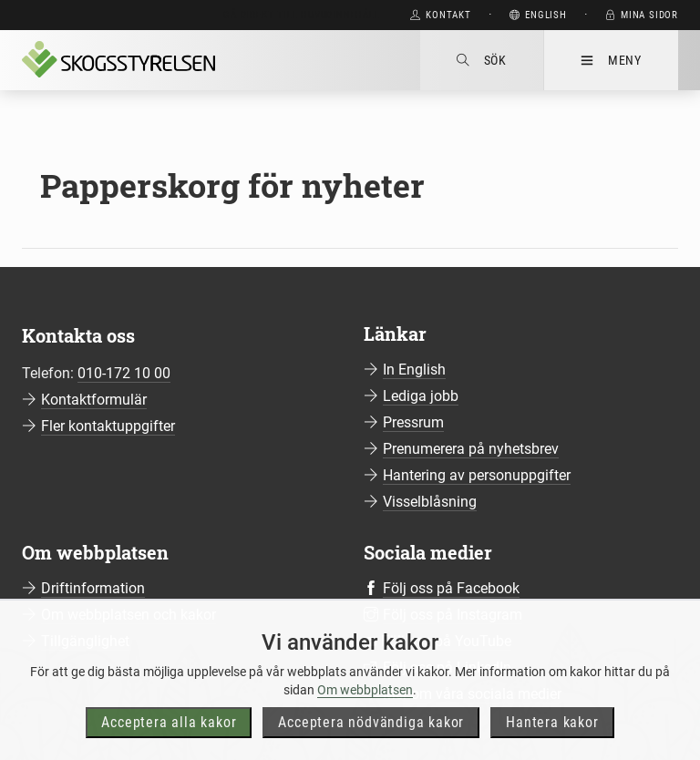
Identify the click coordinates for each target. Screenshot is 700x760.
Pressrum (413, 422)
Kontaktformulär (94, 400)
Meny (611, 60)
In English (414, 370)
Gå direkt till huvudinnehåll (301, 15)
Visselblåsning (430, 502)
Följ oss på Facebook (451, 588)
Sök (482, 60)
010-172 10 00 (124, 373)
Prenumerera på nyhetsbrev (471, 449)
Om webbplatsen (365, 706)
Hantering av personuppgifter (477, 475)
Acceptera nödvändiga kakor (371, 739)
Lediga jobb (421, 396)
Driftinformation (93, 588)
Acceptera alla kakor (169, 739)
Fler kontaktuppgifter (108, 426)
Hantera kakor (552, 739)
